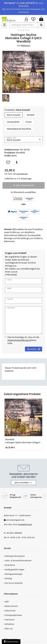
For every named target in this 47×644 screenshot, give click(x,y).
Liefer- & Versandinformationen (18, 561)
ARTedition (9, 624)
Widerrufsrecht (11, 606)
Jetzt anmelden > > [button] (23, 483)
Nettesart (26, 45)
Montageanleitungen (13, 574)
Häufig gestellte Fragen (14, 570)
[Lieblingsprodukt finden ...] (24, 25)
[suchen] (41, 25)
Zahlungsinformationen (14, 556)
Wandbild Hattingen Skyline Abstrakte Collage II (23, 441)
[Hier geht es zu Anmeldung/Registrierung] (26, 19)
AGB (6, 602)
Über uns (8, 629)
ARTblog (8, 579)
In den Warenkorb (24, 185)
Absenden (34, 349)
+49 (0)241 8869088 (14, 533)
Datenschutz (10, 611)
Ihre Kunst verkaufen (13, 583)
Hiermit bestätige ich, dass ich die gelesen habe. (23, 340)
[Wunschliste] (33, 19)
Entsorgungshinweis (13, 615)
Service (7, 548)
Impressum (9, 620)
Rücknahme (9, 565)
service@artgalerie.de (15, 520)
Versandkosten (22, 174)
